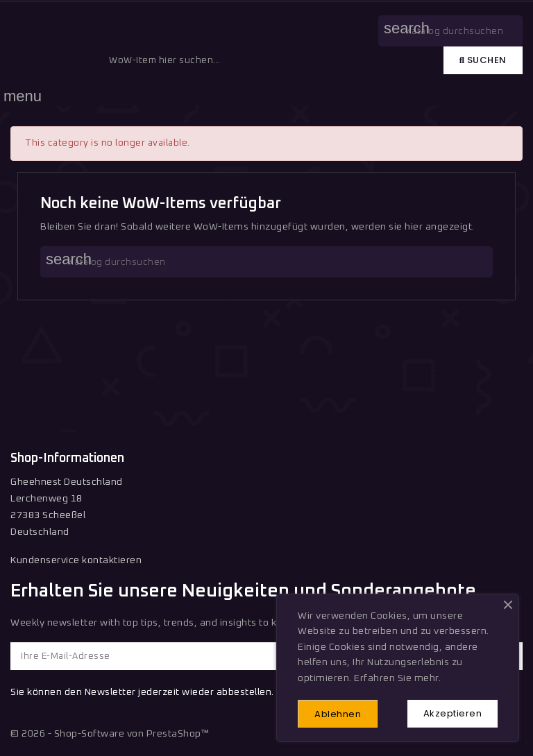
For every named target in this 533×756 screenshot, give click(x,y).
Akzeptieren (453, 713)
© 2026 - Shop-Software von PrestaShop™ (110, 734)
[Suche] (266, 262)
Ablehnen (338, 714)
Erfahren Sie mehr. (397, 678)
